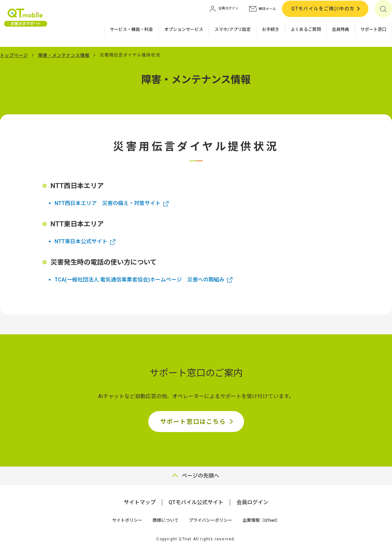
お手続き (271, 29)
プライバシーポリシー (210, 520)
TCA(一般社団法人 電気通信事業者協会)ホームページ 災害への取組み (139, 280)
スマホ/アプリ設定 (233, 29)
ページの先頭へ (200, 476)
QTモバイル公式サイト (196, 502)
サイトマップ (140, 502)
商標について (166, 520)
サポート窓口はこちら (193, 422)
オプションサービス (184, 29)
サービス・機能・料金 (131, 29)
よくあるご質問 (306, 29)
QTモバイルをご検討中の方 (323, 9)
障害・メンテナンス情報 (64, 55)
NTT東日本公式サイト (81, 241)
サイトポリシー (127, 520)
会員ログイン (252, 502)
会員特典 (340, 29)
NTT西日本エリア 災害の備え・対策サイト (108, 203)
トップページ (14, 55)
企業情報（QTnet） (261, 520)
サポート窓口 (373, 29)
